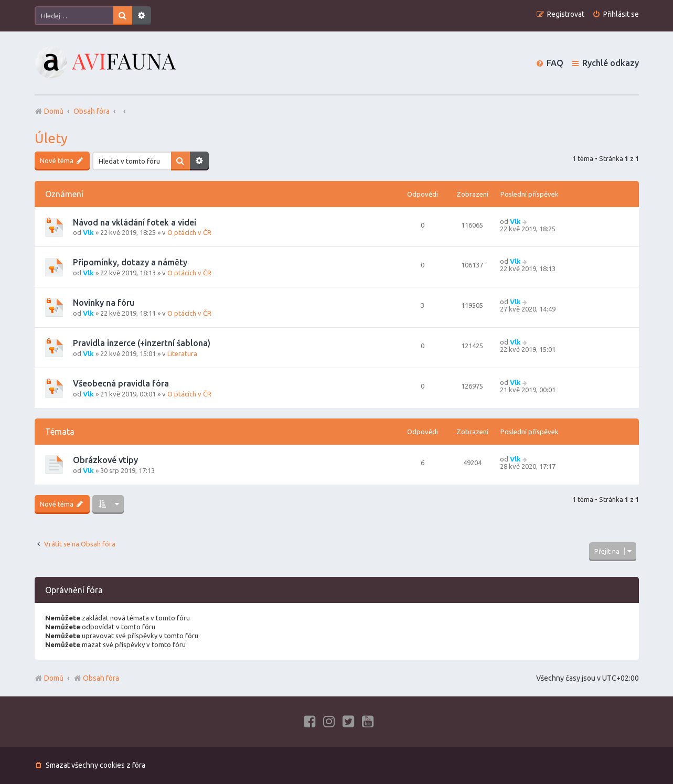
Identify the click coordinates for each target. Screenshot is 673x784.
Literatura (182, 353)
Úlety (51, 138)
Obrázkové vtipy (105, 460)
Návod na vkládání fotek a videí (135, 222)
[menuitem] (616, 14)
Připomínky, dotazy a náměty (130, 262)
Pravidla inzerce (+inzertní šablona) (142, 343)
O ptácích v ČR (189, 232)
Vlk (88, 232)
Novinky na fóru (104, 303)
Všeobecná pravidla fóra (121, 383)
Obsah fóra (96, 678)
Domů (54, 678)
